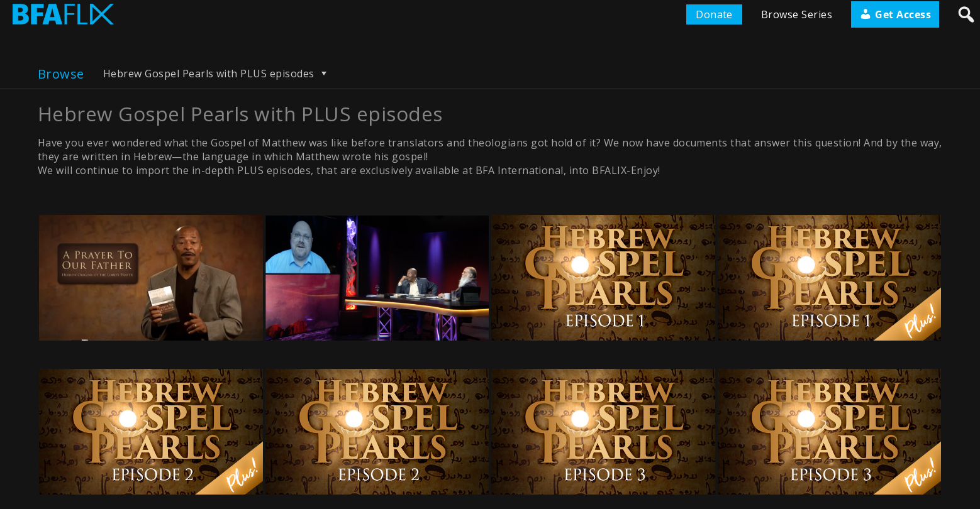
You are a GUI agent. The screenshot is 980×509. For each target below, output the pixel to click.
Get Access (895, 14)
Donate (714, 14)
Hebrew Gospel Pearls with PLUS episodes (217, 74)
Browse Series (797, 14)
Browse (61, 74)
